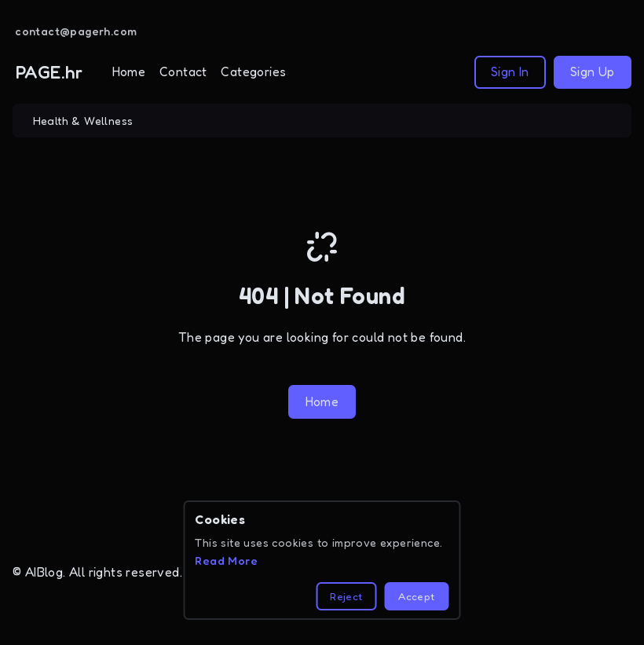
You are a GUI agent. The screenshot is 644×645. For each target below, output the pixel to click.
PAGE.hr (49, 72)
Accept (416, 596)
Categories (253, 71)
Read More (226, 561)
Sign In (510, 71)
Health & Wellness (83, 121)
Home (129, 71)
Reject (346, 596)
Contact (183, 71)
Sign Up (593, 71)
